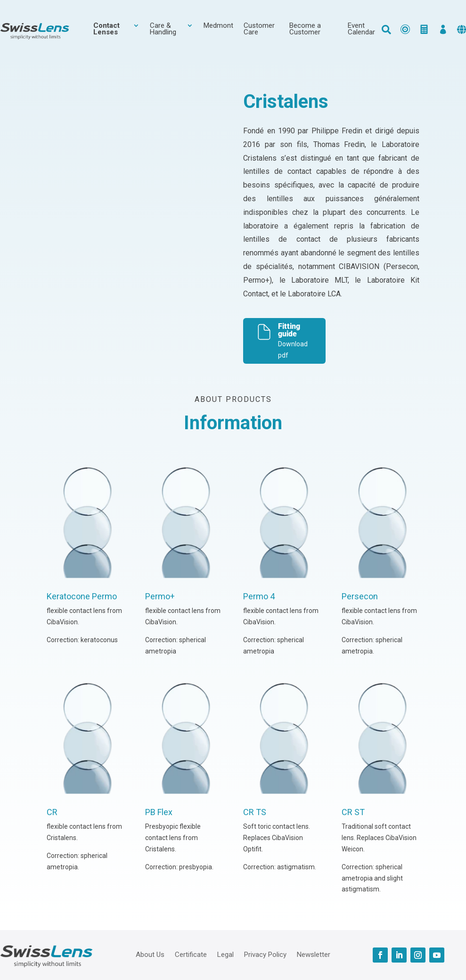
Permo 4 (259, 596)
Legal (225, 954)
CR (52, 812)
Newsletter (314, 954)
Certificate (191, 954)
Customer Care (259, 29)
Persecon (360, 596)
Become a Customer (305, 29)
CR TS (255, 812)
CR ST (353, 812)
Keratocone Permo (82, 596)
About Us (150, 954)
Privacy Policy (265, 954)
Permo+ (160, 596)
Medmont (218, 26)
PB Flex (159, 812)
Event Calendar (361, 29)
